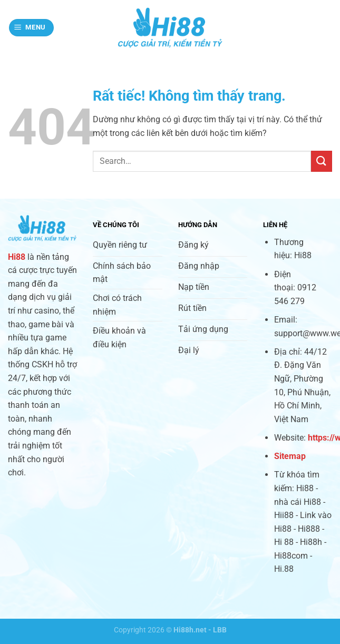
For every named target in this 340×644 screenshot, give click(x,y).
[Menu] (32, 28)
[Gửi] (322, 161)
